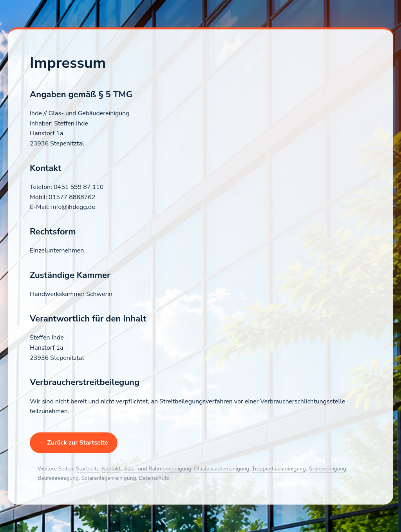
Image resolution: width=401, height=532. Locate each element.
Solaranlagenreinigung (109, 478)
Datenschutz (154, 478)
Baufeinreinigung (58, 478)
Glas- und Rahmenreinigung (157, 469)
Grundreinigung (327, 469)
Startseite (88, 469)
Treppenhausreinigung (279, 469)
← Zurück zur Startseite (74, 443)
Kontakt (112, 469)
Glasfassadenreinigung (221, 469)
